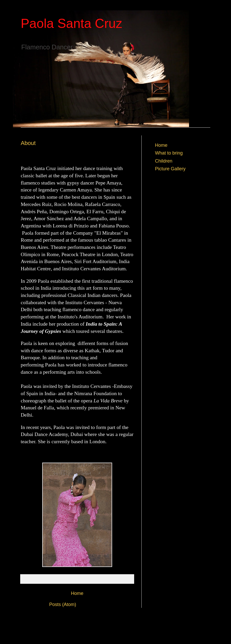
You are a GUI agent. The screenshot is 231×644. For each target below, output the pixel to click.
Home (77, 593)
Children (164, 161)
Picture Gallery (170, 169)
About (28, 143)
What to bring (169, 153)
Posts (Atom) (63, 604)
